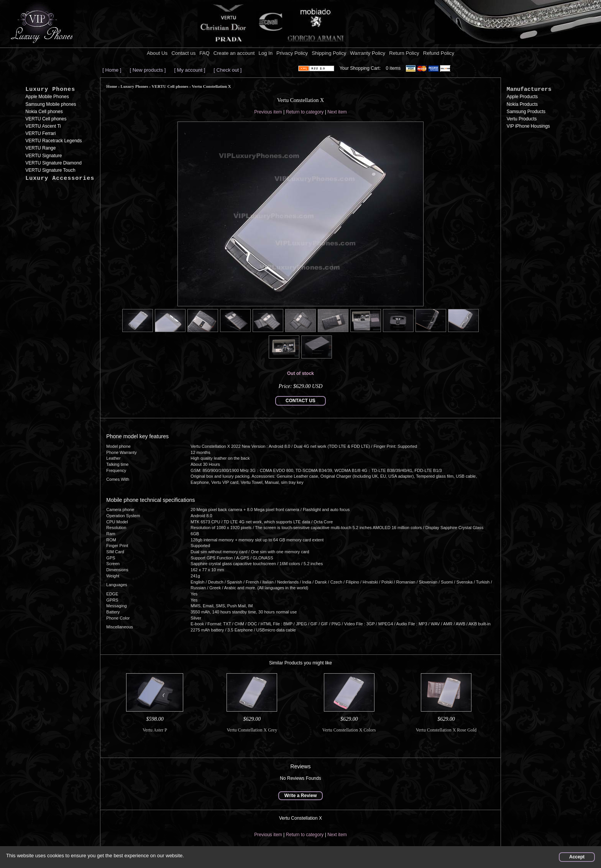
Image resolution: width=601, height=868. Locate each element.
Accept (577, 857)
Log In (265, 53)
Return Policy (404, 53)
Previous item (268, 112)
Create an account (234, 53)
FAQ (204, 53)
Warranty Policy (368, 53)
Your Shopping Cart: (360, 68)
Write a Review (300, 796)
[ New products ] (148, 70)
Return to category (305, 112)
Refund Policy (439, 53)
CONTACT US (300, 401)
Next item (337, 112)
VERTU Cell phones (46, 119)
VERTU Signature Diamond (53, 163)
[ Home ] (112, 70)
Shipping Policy (329, 53)
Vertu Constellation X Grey (252, 730)
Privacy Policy (292, 53)
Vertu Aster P (155, 730)
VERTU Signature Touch (50, 170)
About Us (157, 53)
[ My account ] (190, 70)
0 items (393, 68)
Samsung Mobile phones (51, 104)
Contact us (183, 53)
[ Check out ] (227, 70)
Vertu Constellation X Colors (349, 730)
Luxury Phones (50, 90)
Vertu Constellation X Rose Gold (446, 730)
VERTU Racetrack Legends (53, 141)
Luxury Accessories (60, 178)
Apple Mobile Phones (47, 97)
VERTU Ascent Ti (43, 126)
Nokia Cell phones (44, 112)
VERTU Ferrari (40, 133)
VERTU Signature (44, 156)
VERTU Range (40, 148)
